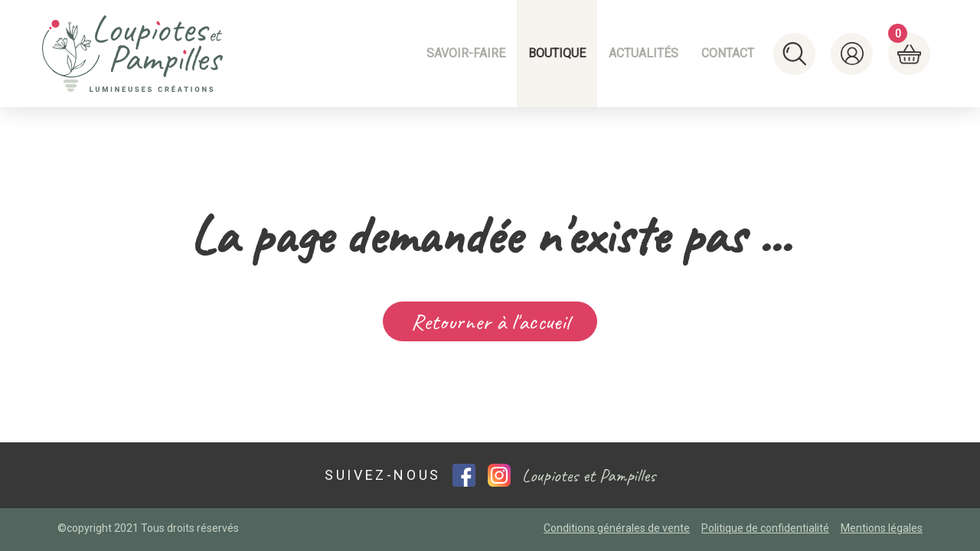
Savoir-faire (466, 53)
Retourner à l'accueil (490, 321)
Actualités (644, 53)
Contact (728, 53)
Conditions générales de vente (617, 528)
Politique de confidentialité (765, 528)
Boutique (557, 53)
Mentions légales (882, 528)
